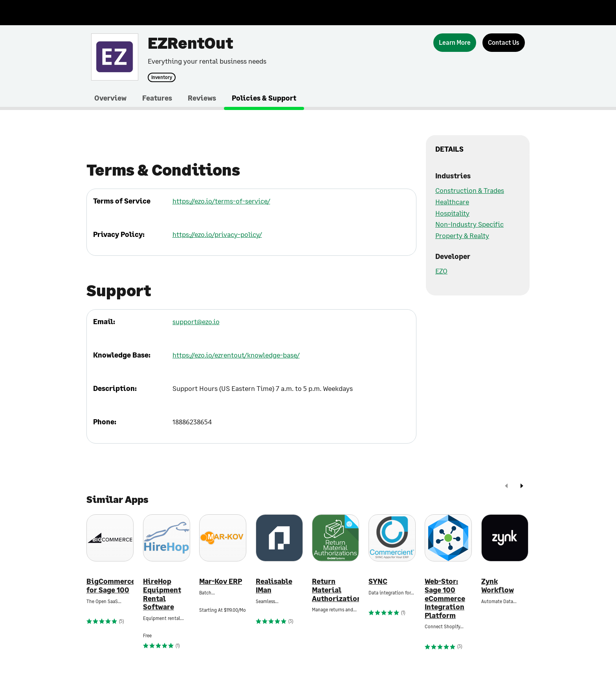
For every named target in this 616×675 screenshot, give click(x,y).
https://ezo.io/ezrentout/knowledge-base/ (236, 355)
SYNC (378, 581)
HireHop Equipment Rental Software (162, 594)
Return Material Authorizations (335, 590)
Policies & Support (264, 98)
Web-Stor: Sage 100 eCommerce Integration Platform (445, 598)
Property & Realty (462, 235)
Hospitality (452, 213)
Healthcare (452, 202)
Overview (110, 98)
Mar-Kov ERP (221, 581)
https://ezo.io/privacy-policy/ (217, 234)
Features (157, 98)
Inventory (162, 77)
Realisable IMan (274, 586)
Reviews (202, 98)
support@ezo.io (196, 321)
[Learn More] (455, 43)
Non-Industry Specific (469, 224)
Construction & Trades (470, 190)
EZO (441, 271)
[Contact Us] (504, 43)
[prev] (506, 487)
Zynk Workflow (498, 586)
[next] (522, 487)
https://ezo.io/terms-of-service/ (221, 201)
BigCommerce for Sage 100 (110, 586)
